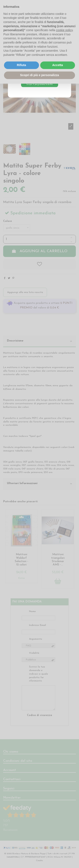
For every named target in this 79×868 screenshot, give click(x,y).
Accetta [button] (58, 65)
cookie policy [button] (64, 30)
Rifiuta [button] (21, 65)
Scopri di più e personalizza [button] (39, 75)
